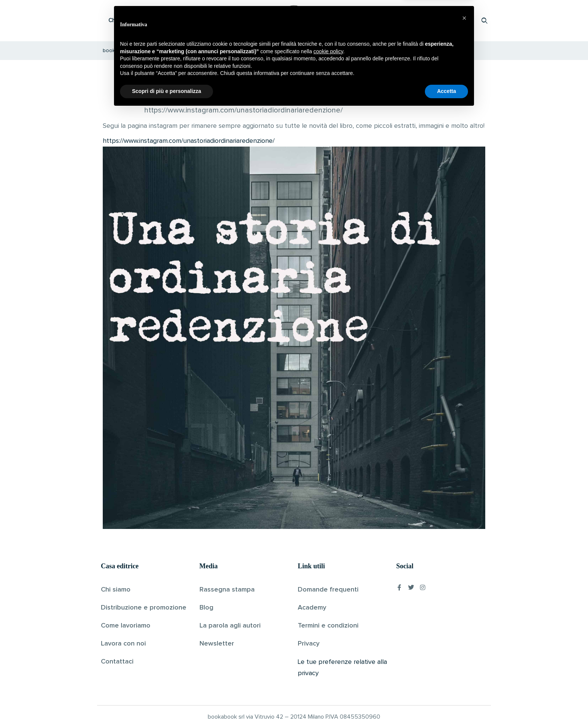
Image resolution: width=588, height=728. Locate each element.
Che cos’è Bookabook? (138, 20)
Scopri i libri (198, 20)
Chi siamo (116, 590)
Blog (206, 608)
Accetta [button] (446, 707)
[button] (464, 634)
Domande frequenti (328, 590)
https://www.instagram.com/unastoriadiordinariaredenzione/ (189, 141)
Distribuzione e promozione (144, 608)
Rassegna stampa (227, 590)
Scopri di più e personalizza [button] (166, 707)
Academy (312, 608)
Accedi (465, 20)
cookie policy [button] (328, 668)
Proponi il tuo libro (425, 20)
